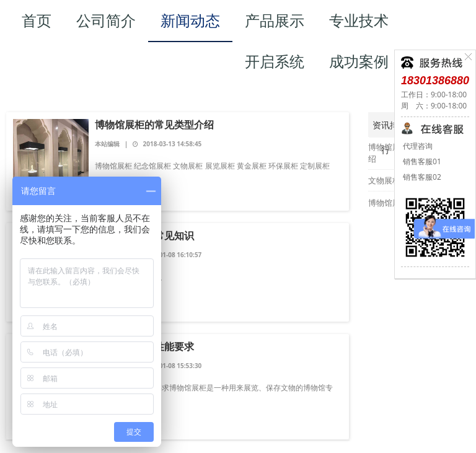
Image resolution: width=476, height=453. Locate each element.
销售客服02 (421, 177)
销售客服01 (421, 161)
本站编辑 (108, 144)
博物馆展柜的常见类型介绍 (154, 125)
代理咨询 (417, 146)
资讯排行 (386, 128)
